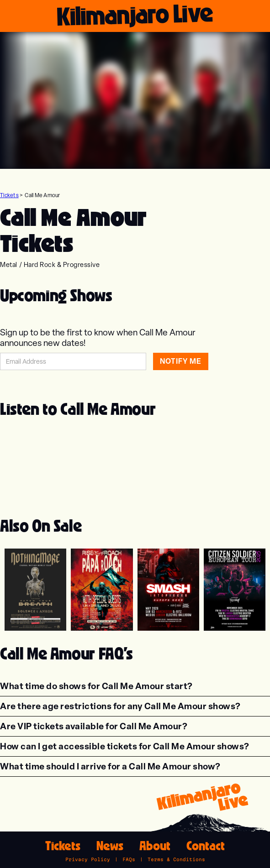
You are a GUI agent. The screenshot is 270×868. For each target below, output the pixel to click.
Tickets (9, 195)
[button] (96, 686)
